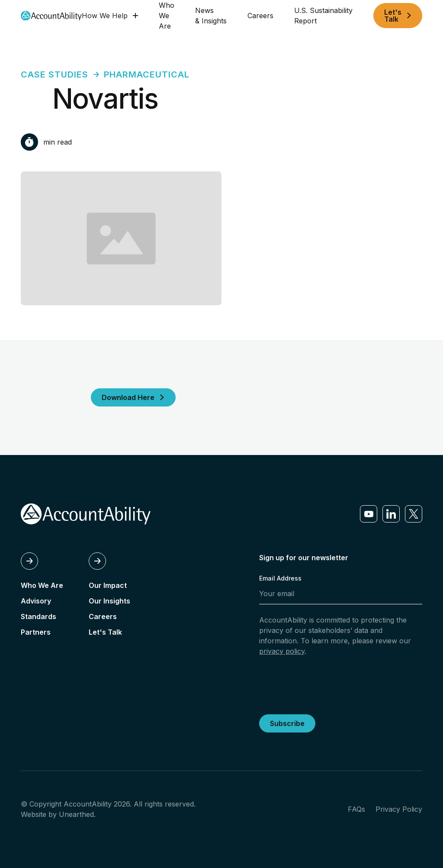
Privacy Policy (399, 809)
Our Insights (109, 601)
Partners (36, 632)
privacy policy (282, 651)
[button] (110, 16)
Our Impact (108, 585)
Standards (39, 616)
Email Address (280, 578)
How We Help (105, 16)
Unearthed (76, 814)
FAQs (356, 809)
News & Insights (211, 16)
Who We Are (167, 16)
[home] (51, 16)
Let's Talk (105, 632)
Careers (260, 16)
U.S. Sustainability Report (323, 16)
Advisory (36, 601)
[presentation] (325, 684)
